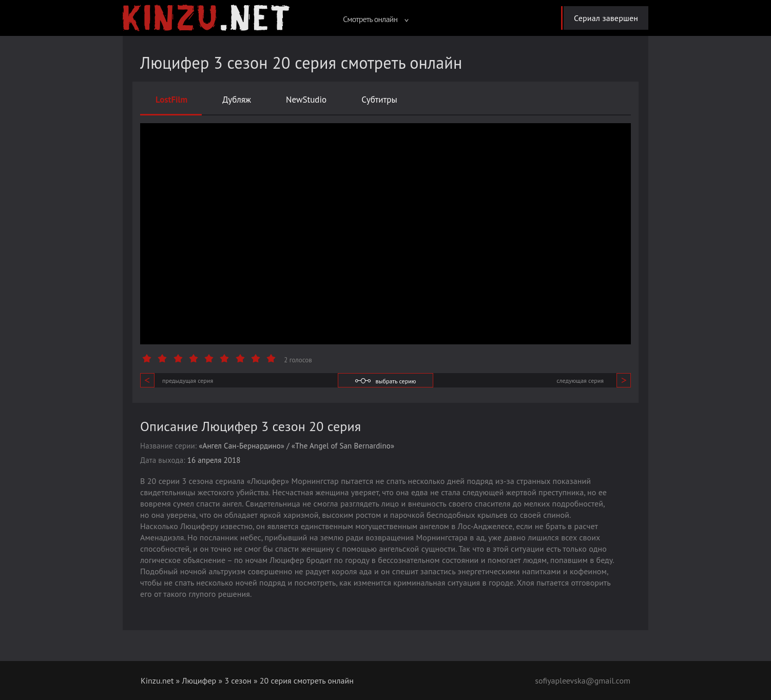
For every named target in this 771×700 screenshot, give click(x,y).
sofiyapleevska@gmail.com (583, 680)
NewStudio (306, 100)
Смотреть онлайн (376, 19)
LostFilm (171, 100)
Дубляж (237, 100)
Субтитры (379, 100)
